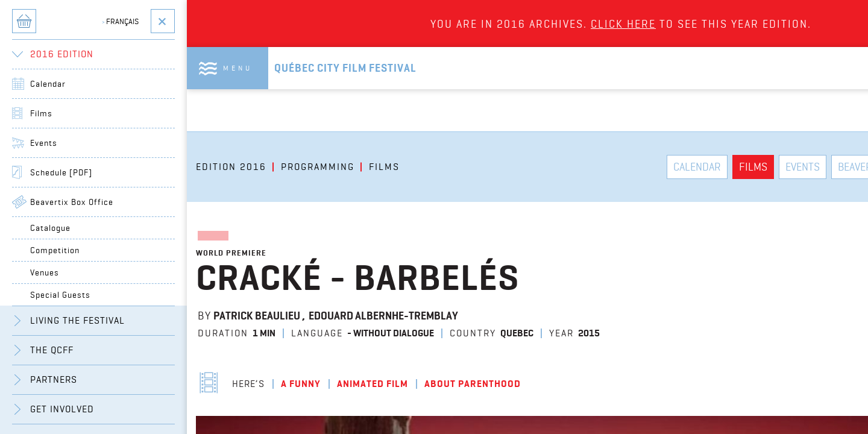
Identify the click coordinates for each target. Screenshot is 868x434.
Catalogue (50, 228)
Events (44, 143)
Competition (55, 250)
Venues (45, 272)
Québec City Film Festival (345, 68)
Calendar (48, 84)
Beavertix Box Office (72, 202)
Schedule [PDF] (61, 172)
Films (41, 113)
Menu (238, 68)
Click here (623, 24)
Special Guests (60, 295)
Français (120, 21)
